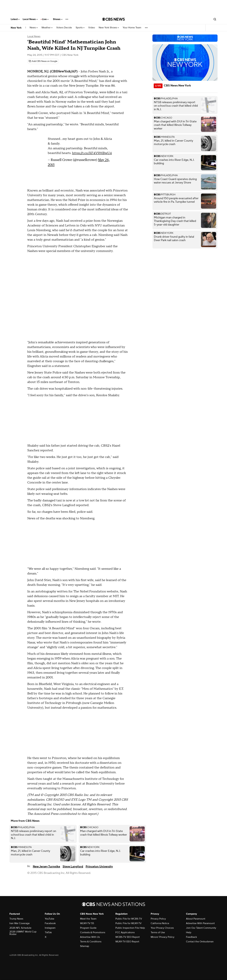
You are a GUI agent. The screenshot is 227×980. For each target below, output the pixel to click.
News (34, 28)
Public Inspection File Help (130, 928)
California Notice (160, 923)
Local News (30, 19)
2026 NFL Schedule (20, 928)
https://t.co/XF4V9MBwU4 (92, 153)
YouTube (49, 919)
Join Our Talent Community (201, 928)
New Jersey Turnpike (46, 867)
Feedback (191, 937)
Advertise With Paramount (200, 923)
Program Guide (88, 928)
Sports (80, 28)
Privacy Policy (158, 919)
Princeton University (99, 867)
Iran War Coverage (20, 923)
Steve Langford (73, 867)
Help (189, 932)
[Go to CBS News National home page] (113, 19)
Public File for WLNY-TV (128, 923)
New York (16, 28)
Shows (58, 19)
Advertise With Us (90, 937)
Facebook (50, 923)
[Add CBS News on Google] (43, 61)
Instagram (50, 928)
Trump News (16, 919)
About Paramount (196, 919)
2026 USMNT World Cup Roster (23, 933)
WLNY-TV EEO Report (127, 942)
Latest (15, 19)
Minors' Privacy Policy (163, 937)
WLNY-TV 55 (87, 923)
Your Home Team (132, 28)
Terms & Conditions (91, 942)
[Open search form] (215, 19)
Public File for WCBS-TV (129, 919)
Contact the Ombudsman (200, 942)
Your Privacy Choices (162, 928)
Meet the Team (88, 919)
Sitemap (85, 946)
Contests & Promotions (93, 932)
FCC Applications (125, 932)
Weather (47, 28)
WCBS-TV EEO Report (128, 937)
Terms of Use (158, 932)
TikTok (48, 932)
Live (45, 19)
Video (92, 28)
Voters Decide (64, 28)
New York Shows (109, 28)
